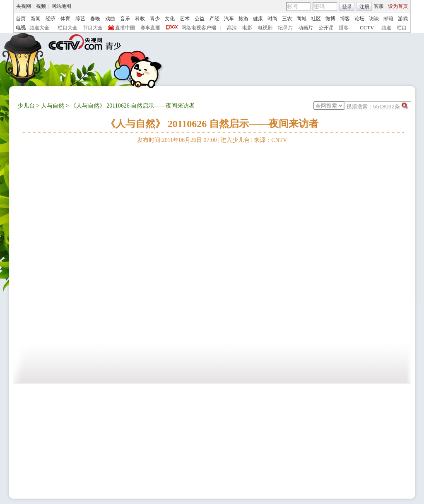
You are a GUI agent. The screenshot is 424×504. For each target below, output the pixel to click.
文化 (170, 19)
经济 (51, 19)
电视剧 (265, 28)
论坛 (359, 19)
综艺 (80, 19)
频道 (386, 28)
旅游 (243, 19)
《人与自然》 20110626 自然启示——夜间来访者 (212, 124)
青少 (155, 19)
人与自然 (53, 106)
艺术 (185, 19)
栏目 (402, 28)
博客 (345, 19)
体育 (65, 19)
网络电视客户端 (199, 28)
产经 (214, 19)
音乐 (125, 19)
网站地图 (61, 6)
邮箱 (388, 19)
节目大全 (93, 28)
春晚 (95, 19)
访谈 (374, 19)
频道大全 (39, 28)
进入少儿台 (235, 140)
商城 (301, 19)
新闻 (36, 19)
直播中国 (125, 28)
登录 (347, 7)
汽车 (229, 19)
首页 (21, 19)
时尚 (272, 19)
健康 (258, 19)
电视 (21, 28)
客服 (379, 6)
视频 (41, 6)
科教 (140, 19)
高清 (232, 28)
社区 (316, 19)
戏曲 (110, 19)
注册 (364, 7)
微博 (330, 19)
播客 (344, 28)
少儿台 (26, 106)
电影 (247, 28)
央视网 (24, 6)
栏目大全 (67, 28)
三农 (287, 19)
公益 (200, 19)
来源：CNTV (270, 140)
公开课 (326, 28)
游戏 (403, 19)
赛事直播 (150, 28)
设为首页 (398, 6)
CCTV (367, 28)
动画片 (306, 28)
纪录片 (285, 28)
